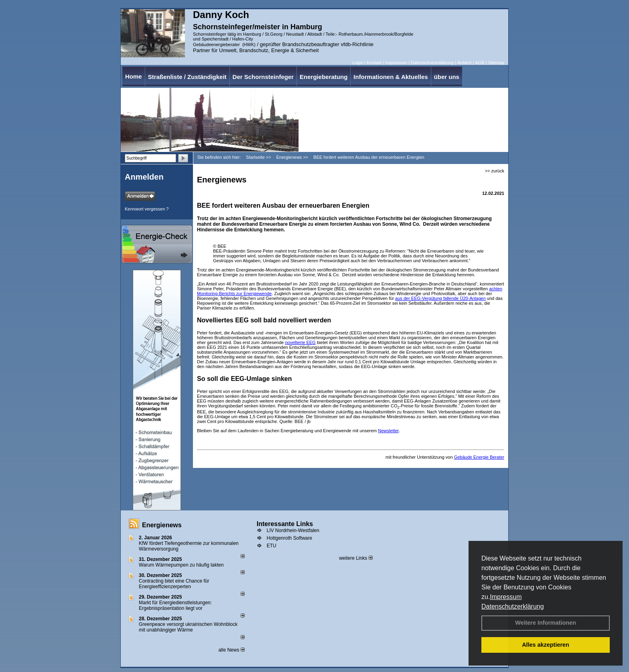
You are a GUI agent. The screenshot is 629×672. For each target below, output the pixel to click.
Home (134, 76)
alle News (231, 650)
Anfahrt (464, 63)
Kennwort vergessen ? (147, 209)
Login (358, 63)
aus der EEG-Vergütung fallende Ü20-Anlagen (440, 298)
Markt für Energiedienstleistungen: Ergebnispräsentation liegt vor (175, 605)
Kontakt (374, 63)
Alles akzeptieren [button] (546, 645)
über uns (447, 77)
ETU (272, 546)
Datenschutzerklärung (513, 606)
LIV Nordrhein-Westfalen (293, 530)
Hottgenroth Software (289, 538)
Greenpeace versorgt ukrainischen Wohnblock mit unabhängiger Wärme (188, 627)
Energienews (162, 525)
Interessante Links (285, 524)
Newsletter (388, 431)
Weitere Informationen (546, 623)
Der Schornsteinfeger (263, 77)
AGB (480, 63)
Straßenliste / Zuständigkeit (187, 77)
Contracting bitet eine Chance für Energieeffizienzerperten (174, 584)
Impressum (506, 597)
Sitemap (496, 63)
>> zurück (495, 171)
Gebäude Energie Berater (479, 457)
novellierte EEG (300, 342)
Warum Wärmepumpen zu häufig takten (181, 565)
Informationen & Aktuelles (391, 77)
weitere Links (356, 558)
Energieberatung (324, 77)
